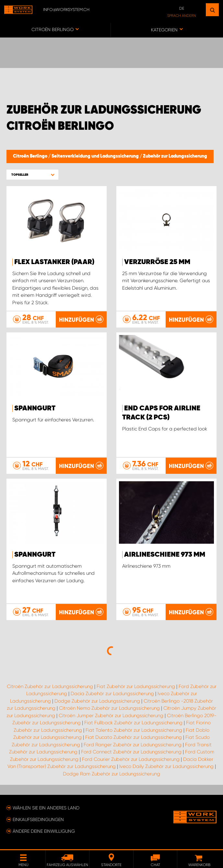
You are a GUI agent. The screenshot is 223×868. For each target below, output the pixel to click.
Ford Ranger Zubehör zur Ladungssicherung (133, 745)
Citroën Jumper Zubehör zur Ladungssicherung (111, 716)
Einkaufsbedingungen (38, 819)
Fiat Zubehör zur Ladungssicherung (136, 686)
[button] (32, 175)
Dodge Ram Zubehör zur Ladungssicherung (111, 774)
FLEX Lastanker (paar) (54, 262)
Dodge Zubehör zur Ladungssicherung (97, 701)
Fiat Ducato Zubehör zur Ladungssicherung (134, 737)
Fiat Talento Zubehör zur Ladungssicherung (134, 730)
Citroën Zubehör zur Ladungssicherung (50, 686)
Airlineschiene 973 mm (165, 555)
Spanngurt (35, 408)
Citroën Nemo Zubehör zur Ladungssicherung (109, 708)
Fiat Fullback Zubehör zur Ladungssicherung (133, 723)
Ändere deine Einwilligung (44, 831)
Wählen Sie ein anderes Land (46, 808)
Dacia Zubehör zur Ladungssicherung (112, 694)
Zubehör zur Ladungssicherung (175, 156)
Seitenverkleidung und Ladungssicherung (96, 156)
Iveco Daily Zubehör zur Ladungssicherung (166, 766)
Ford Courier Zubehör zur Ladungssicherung (131, 759)
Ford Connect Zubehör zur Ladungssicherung (131, 752)
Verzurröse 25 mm (157, 262)
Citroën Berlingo (31, 156)
